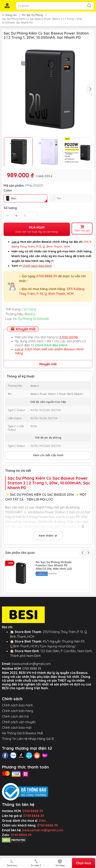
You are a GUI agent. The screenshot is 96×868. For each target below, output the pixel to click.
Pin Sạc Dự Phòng (32, 15)
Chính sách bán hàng (17, 741)
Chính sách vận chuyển (19, 752)
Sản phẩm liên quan (20, 553)
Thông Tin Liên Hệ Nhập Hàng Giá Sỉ (28, 769)
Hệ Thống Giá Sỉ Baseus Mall (22, 763)
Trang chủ (10, 15)
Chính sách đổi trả (15, 746)
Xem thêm (48, 536)
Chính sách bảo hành (17, 735)
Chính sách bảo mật (17, 757)
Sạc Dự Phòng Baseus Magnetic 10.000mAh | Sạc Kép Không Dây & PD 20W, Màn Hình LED (58, 597)
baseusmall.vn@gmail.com (31, 694)
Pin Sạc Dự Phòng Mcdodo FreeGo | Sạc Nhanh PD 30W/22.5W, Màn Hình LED (54, 566)
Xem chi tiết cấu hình (48, 455)
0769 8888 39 (32, 698)
